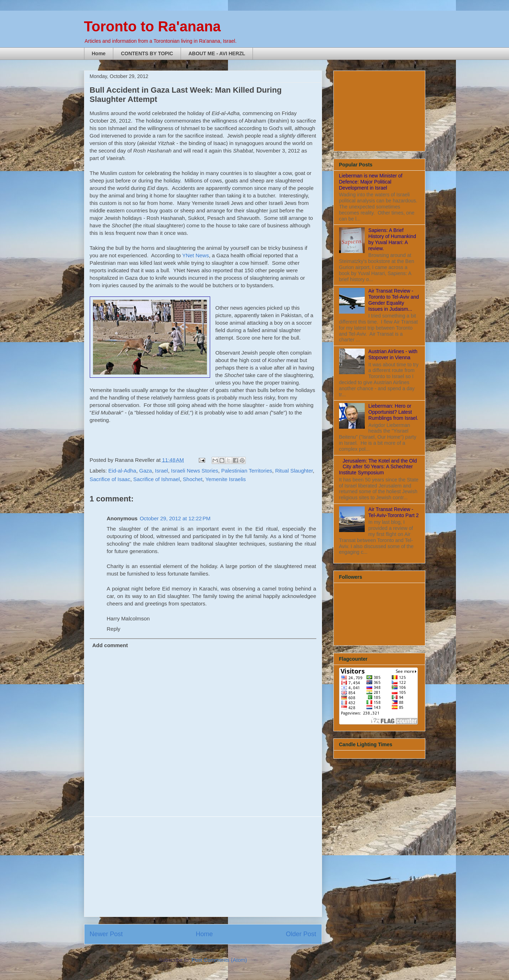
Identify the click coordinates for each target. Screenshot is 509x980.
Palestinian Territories (247, 471)
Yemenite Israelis (225, 479)
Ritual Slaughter (294, 471)
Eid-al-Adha (122, 471)
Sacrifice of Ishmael (157, 479)
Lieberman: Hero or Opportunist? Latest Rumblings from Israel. (393, 412)
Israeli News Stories (195, 471)
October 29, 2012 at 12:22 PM (175, 518)
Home (99, 53)
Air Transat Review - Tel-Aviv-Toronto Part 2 (393, 512)
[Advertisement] (203, 867)
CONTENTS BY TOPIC (147, 53)
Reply (114, 629)
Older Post (301, 934)
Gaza (146, 471)
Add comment (110, 645)
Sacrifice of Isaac (110, 479)
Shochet (193, 479)
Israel (162, 471)
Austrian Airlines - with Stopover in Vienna (393, 354)
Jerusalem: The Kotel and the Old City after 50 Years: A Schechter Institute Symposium (378, 467)
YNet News (195, 255)
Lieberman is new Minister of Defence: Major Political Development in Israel (371, 182)
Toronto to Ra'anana (152, 26)
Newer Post (106, 934)
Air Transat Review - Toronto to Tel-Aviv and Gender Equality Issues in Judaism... (394, 300)
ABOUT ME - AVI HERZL (217, 53)
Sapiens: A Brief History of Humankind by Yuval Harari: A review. (392, 239)
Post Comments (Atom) (219, 960)
